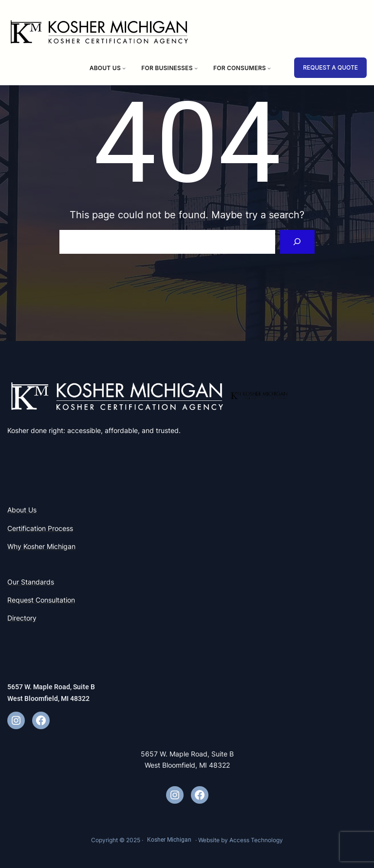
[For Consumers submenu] (269, 68)
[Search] (297, 242)
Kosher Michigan (169, 840)
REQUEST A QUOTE (330, 67)
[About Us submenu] (124, 68)
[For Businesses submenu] (196, 68)
